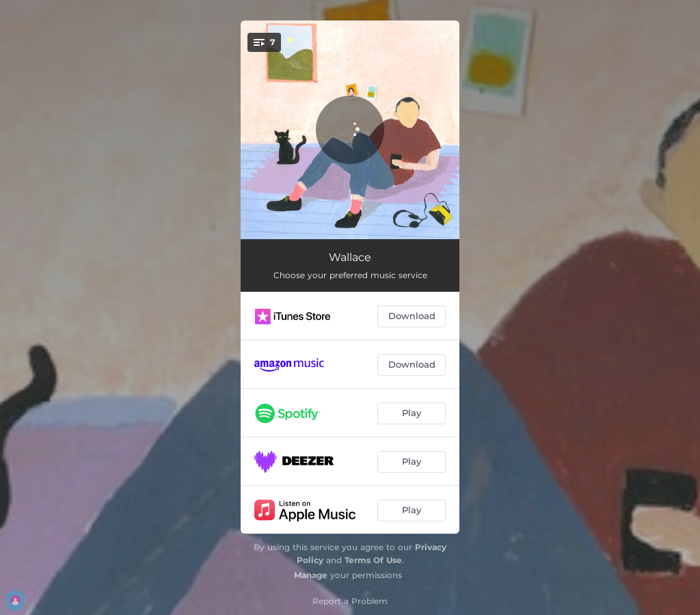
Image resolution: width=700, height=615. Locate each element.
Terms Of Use (373, 560)
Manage (311, 575)
